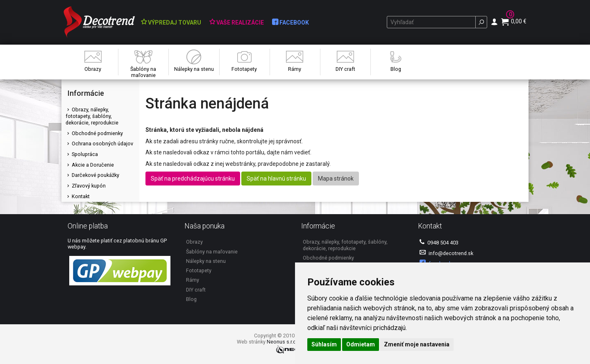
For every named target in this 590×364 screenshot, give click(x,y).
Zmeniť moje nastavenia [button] (417, 344)
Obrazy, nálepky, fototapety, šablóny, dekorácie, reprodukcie (92, 116)
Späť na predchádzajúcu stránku (193, 179)
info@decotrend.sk (447, 253)
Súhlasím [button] (324, 344)
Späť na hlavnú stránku (276, 179)
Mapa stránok (336, 179)
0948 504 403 (439, 242)
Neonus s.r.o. (282, 342)
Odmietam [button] (361, 344)
